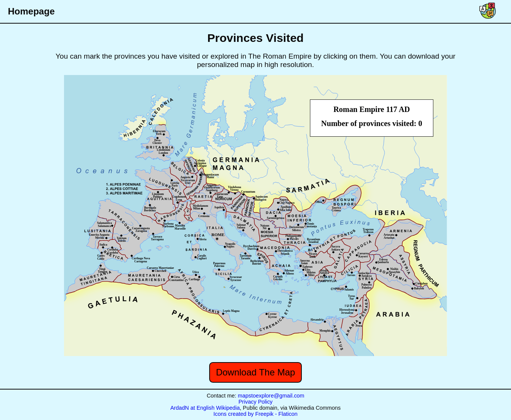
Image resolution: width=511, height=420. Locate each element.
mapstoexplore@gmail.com (271, 396)
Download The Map (256, 372)
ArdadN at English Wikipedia (205, 408)
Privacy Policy (256, 402)
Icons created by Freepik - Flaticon (255, 414)
